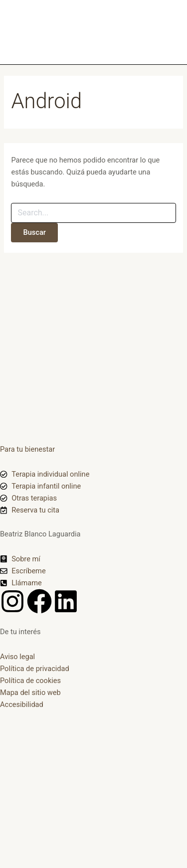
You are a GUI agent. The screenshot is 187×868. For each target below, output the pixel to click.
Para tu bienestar (27, 449)
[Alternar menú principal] (167, 32)
